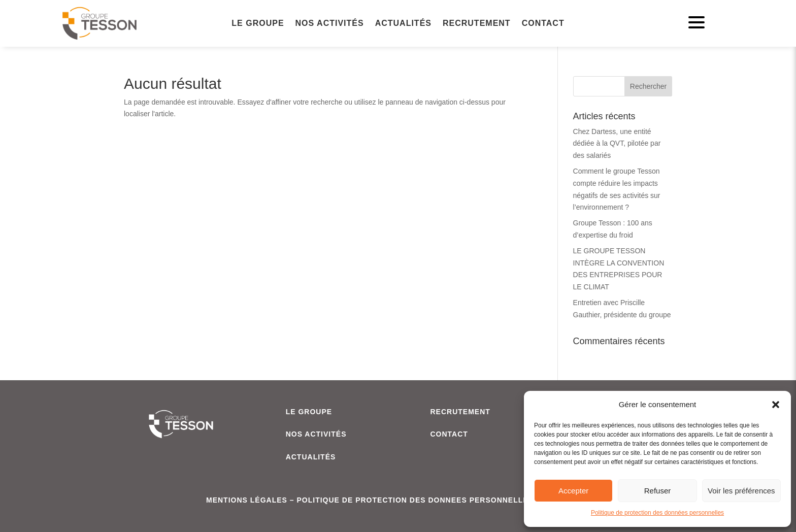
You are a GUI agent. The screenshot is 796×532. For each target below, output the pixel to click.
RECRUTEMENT (460, 412)
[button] (776, 405)
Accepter (573, 491)
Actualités (403, 24)
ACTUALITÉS (311, 457)
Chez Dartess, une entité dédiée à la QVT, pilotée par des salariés (617, 144)
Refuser (658, 491)
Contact (543, 24)
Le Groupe (258, 24)
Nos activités (330, 24)
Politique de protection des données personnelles (657, 513)
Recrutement (477, 24)
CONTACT (449, 434)
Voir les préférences (741, 491)
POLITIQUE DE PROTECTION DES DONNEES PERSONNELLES (415, 500)
